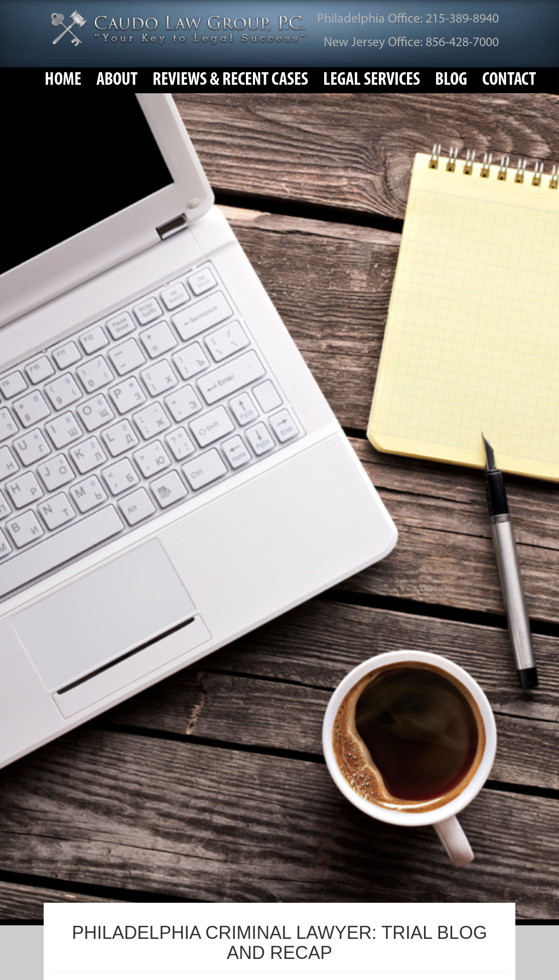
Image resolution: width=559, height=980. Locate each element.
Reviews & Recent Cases (230, 80)
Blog (451, 80)
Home (63, 80)
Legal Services (372, 80)
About (117, 80)
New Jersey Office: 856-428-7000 (411, 43)
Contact (509, 80)
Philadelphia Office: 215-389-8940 (408, 19)
